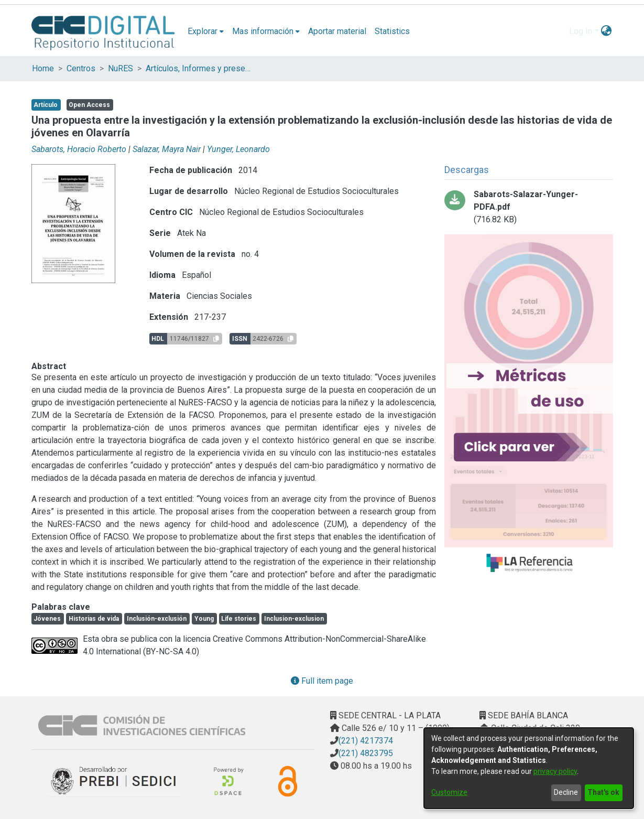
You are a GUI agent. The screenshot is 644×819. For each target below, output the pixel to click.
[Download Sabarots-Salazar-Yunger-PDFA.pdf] (529, 207)
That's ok (603, 792)
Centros (81, 68)
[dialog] (529, 768)
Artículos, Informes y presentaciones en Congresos (198, 68)
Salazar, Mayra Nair (167, 149)
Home (43, 68)
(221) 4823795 (366, 753)
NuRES (121, 68)
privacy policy (555, 771)
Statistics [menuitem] (392, 31)
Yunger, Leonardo (238, 149)
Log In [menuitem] (581, 31)
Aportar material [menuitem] (337, 31)
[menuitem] (206, 31)
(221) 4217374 (366, 741)
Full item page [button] (322, 681)
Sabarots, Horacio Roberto (79, 149)
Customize (449, 792)
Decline (566, 792)
